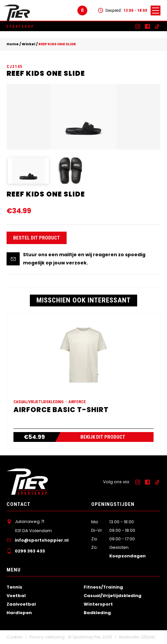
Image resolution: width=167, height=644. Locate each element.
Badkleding (97, 613)
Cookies (15, 637)
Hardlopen (19, 613)
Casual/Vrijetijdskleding (113, 596)
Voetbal (16, 596)
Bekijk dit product (103, 437)
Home (13, 44)
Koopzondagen (127, 556)
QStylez (148, 637)
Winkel (29, 44)
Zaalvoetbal (21, 604)
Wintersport (98, 604)
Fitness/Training (103, 587)
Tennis (14, 587)
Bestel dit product (37, 238)
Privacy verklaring (47, 637)
